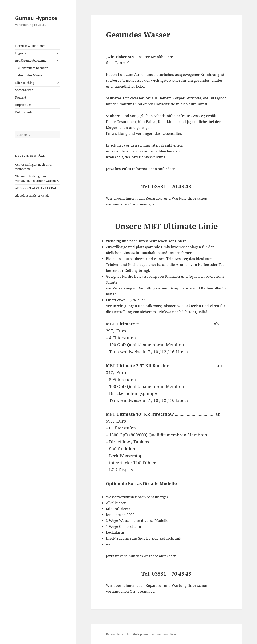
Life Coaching (25, 83)
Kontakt (21, 97)
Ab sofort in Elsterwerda (32, 195)
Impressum (23, 105)
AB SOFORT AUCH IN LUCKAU (36, 188)
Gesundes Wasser (31, 75)
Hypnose (21, 53)
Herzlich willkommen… (32, 46)
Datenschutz (24, 112)
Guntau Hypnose (36, 18)
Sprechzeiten (24, 90)
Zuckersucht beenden (33, 68)
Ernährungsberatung (31, 61)
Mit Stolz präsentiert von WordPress (152, 634)
